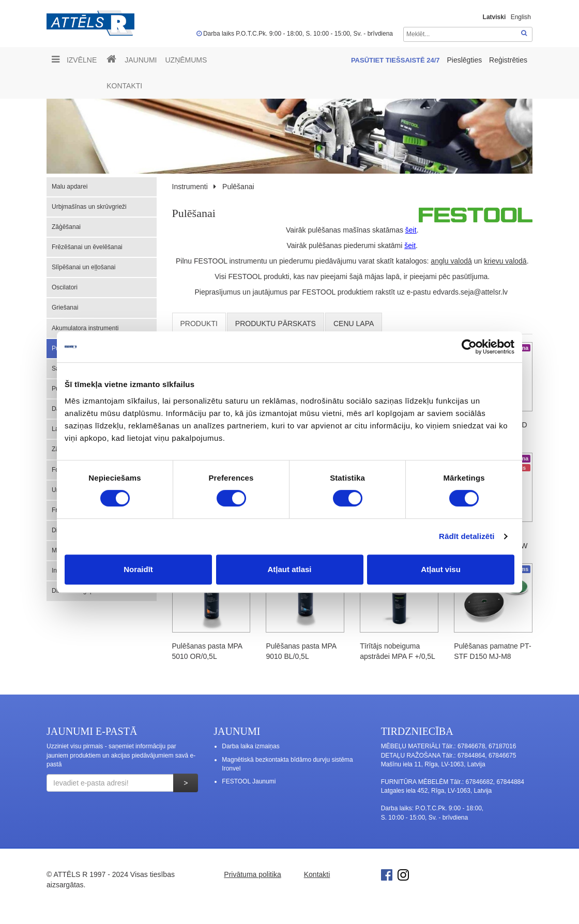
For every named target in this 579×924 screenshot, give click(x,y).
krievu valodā (505, 261)
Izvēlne (74, 59)
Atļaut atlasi (289, 569)
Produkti (199, 324)
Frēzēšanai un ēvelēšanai (87, 247)
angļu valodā (451, 261)
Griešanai (65, 307)
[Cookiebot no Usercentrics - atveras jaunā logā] (469, 347)
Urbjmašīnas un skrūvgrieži (89, 207)
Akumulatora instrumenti (85, 328)
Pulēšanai (238, 187)
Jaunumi (141, 60)
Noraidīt (138, 569)
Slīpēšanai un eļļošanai (83, 267)
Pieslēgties (465, 60)
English (521, 17)
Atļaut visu (441, 569)
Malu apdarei (70, 187)
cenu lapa (354, 324)
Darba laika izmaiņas (250, 746)
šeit (411, 230)
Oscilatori (65, 287)
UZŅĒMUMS (186, 60)
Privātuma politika (253, 874)
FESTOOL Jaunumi (249, 781)
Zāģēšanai (66, 227)
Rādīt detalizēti (467, 536)
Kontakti (124, 86)
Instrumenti (190, 187)
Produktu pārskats (276, 324)
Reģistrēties (508, 60)
